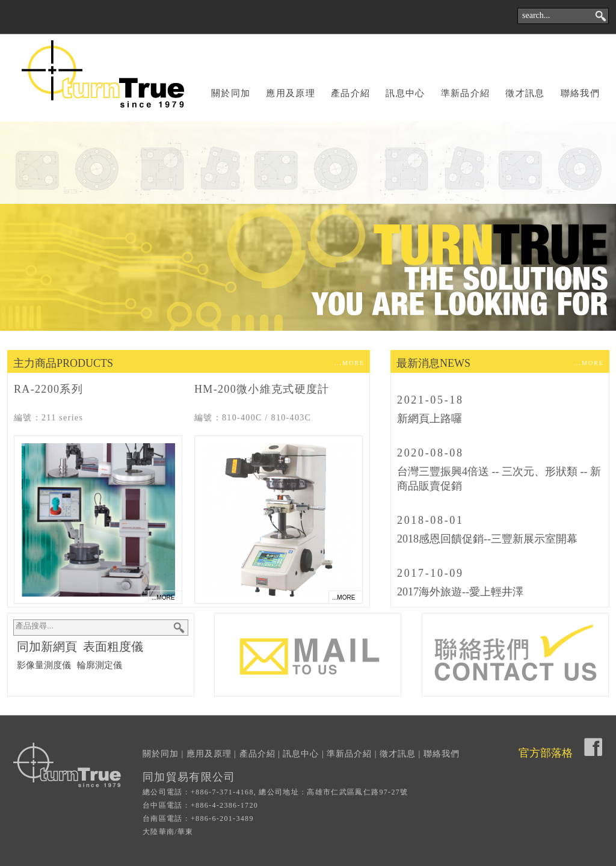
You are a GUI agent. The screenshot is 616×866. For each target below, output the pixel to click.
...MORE (350, 363)
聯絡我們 (580, 93)
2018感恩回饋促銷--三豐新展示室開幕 (487, 539)
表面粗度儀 (113, 646)
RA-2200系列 (48, 389)
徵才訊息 (525, 93)
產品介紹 (350, 93)
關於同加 (231, 93)
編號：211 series (48, 418)
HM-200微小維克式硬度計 (262, 389)
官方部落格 (546, 753)
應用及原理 (291, 93)
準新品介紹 (466, 93)
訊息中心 (405, 93)
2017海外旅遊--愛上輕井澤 (460, 592)
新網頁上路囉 (430, 419)
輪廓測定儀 (100, 665)
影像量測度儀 (44, 665)
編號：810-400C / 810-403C (253, 418)
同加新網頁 (47, 646)
